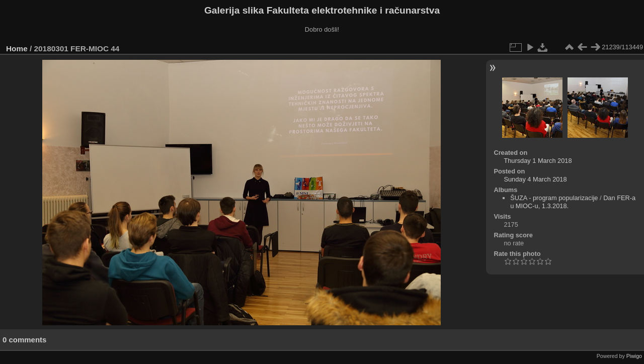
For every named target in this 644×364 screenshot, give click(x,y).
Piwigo (634, 356)
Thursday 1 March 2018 (538, 161)
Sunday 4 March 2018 (535, 179)
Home (17, 49)
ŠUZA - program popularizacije (554, 198)
